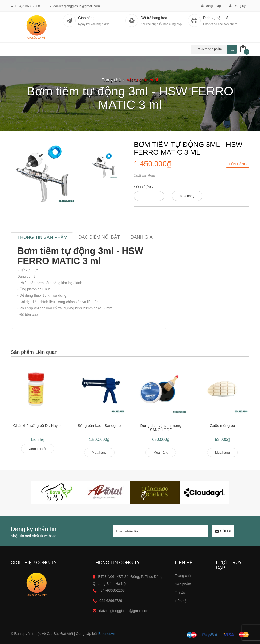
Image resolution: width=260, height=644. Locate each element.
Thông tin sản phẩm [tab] (42, 237)
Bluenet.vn (107, 634)
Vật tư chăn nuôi (142, 80)
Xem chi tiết (38, 449)
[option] (104, 165)
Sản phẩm (183, 584)
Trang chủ (183, 576)
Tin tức (180, 592)
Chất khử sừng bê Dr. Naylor (38, 426)
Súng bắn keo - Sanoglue (99, 426)
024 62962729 (111, 601)
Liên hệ (181, 601)
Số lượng (143, 187)
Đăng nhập (211, 6)
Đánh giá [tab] (142, 237)
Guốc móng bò (222, 426)
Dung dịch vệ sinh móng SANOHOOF (161, 428)
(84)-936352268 (112, 590)
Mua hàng (187, 196)
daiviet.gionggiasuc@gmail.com (74, 6)
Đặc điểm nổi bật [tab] (99, 237)
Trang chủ (111, 80)
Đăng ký (237, 6)
